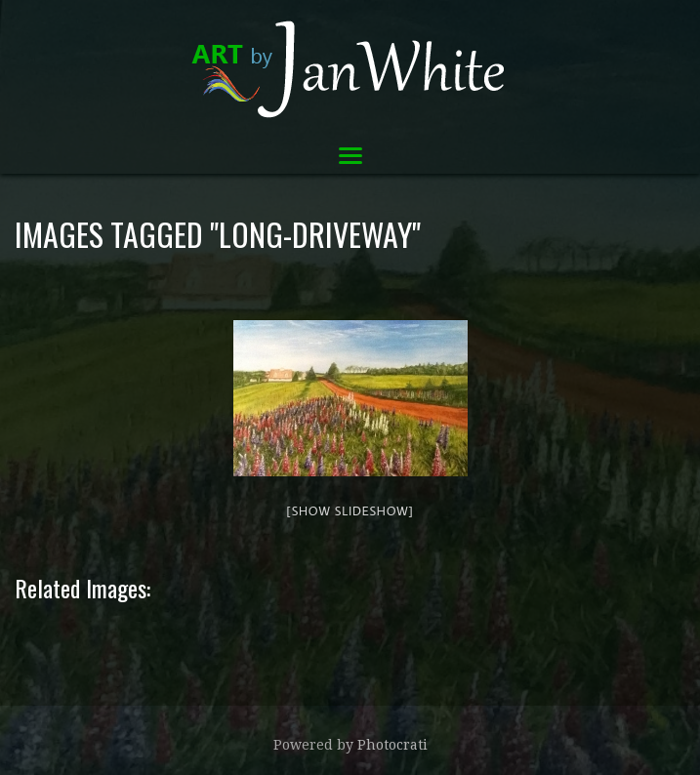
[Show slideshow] (350, 510)
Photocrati (392, 745)
